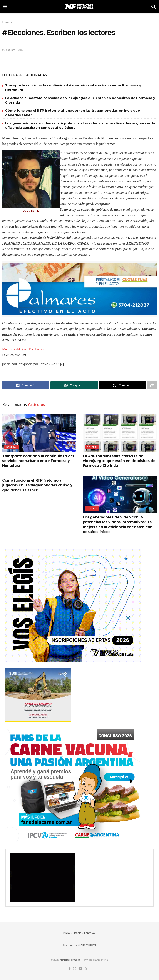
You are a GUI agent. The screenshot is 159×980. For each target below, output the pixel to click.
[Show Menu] (5, 7)
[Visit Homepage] (79, 7)
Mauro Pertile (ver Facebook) (23, 349)
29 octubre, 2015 (12, 50)
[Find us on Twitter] (86, 969)
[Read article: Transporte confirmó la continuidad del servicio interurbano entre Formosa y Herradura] (39, 433)
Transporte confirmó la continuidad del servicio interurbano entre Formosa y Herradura (38, 461)
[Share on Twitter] (123, 385)
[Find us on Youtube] (80, 969)
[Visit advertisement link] (79, 289)
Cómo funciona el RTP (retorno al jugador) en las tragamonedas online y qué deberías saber (37, 485)
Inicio (66, 933)
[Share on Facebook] (26, 385)
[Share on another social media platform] (152, 385)
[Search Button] (154, 7)
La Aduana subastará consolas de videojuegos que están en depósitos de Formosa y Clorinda (119, 461)
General (8, 22)
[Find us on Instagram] (75, 969)
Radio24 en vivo (85, 933)
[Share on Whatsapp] (74, 385)
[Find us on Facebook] (70, 969)
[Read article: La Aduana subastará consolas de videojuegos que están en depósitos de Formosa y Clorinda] (120, 433)
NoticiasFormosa (70, 960)
